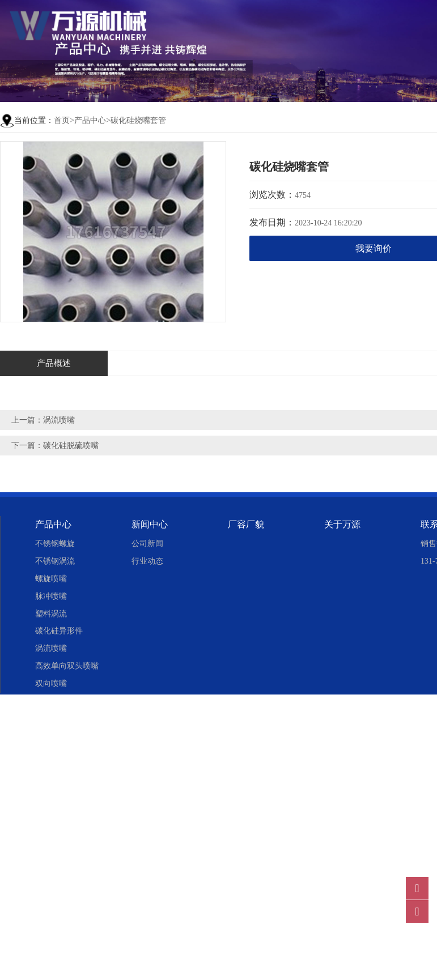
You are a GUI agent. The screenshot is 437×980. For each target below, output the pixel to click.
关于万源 (342, 524)
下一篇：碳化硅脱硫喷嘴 (55, 446)
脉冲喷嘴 (51, 596)
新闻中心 (150, 524)
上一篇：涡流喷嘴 (43, 420)
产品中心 (90, 120)
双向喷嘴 (51, 683)
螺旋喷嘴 (51, 579)
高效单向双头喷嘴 (67, 666)
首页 (62, 120)
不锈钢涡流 (55, 561)
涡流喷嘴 (51, 648)
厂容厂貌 (246, 524)
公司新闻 (147, 544)
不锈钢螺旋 (55, 544)
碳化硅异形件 (59, 631)
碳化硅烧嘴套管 (138, 120)
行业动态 (147, 561)
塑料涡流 (51, 614)
